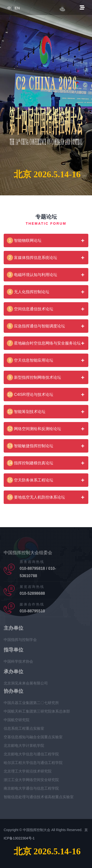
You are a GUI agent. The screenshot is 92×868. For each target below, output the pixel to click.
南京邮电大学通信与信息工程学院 (31, 790)
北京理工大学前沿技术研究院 (28, 773)
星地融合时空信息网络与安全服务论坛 (44, 343)
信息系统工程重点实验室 (24, 730)
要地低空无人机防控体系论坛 (36, 497)
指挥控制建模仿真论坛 (30, 463)
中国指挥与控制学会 (20, 641)
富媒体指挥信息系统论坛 (32, 258)
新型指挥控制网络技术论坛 (34, 377)
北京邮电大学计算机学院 (24, 747)
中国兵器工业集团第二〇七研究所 (31, 705)
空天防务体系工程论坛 (30, 480)
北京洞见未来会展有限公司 (26, 685)
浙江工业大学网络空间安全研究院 (31, 782)
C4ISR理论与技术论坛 (30, 395)
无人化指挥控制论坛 (28, 292)
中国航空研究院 (17, 722)
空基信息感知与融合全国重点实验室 (33, 739)
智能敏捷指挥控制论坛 (30, 446)
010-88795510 (32, 613)
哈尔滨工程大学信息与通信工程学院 (33, 764)
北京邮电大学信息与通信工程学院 (31, 756)
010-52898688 (32, 595)
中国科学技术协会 (18, 663)
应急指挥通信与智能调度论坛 (36, 326)
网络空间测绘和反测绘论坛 (34, 429)
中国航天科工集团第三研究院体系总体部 (37, 713)
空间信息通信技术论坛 (30, 309)
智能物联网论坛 (24, 240)
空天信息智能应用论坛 (30, 360)
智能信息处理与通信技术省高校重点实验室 (39, 799)
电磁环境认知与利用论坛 (32, 275)
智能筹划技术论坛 (26, 412)
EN (17, 8)
